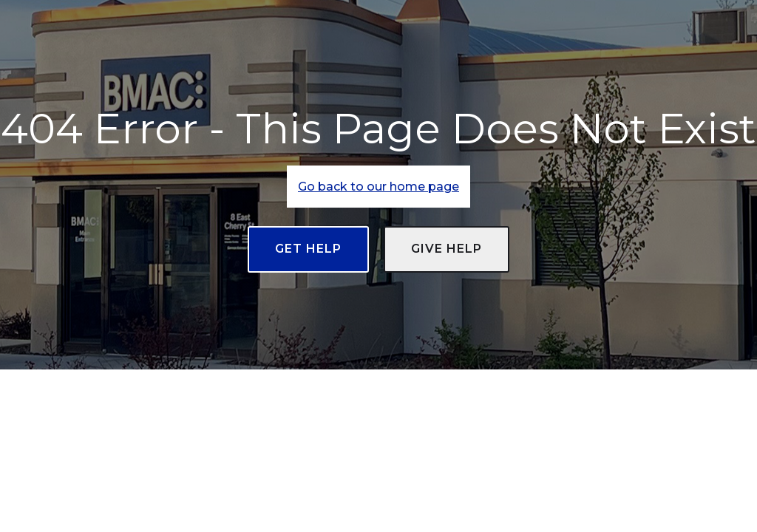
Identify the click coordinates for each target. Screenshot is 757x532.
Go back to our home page (378, 187)
